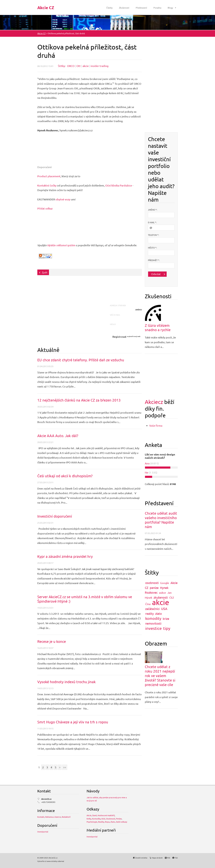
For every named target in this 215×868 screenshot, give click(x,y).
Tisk (176, 858)
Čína (148, 604)
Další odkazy (122, 822)
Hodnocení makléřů (106, 815)
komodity (153, 618)
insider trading (100, 66)
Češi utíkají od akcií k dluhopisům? (65, 476)
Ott (79, 66)
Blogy (170, 8)
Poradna (157, 8)
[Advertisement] (92, 292)
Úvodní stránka (141, 858)
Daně (95, 815)
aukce (162, 593)
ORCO (71, 66)
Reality (101, 822)
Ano (147, 463)
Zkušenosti (124, 8)
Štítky (61, 66)
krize (166, 619)
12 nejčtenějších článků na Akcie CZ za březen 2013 (79, 400)
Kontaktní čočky (47, 185)
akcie (86, 66)
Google (165, 583)
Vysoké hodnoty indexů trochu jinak (67, 682)
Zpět (45, 272)
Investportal (43, 832)
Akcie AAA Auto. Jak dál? (58, 436)
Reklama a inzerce (53, 817)
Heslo (114, 324)
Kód (103, 819)
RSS (169, 858)
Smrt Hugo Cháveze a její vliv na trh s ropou (73, 722)
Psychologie (92, 822)
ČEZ (172, 597)
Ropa (107, 822)
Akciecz (154, 402)
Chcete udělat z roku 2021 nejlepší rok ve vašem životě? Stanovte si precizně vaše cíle (160, 676)
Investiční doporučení (55, 516)
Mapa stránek (157, 858)
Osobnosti (111, 819)
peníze (154, 588)
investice (153, 628)
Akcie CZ (41, 33)
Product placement (49, 176)
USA (164, 609)
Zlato (113, 822)
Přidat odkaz (45, 208)
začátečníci (152, 609)
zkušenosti (161, 597)
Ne (147, 472)
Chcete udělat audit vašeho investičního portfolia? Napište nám (161, 520)
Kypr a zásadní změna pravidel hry (65, 556)
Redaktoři (66, 817)
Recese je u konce (52, 641)
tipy (167, 628)
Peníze (119, 819)
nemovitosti (153, 623)
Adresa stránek (119, 305)
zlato (159, 613)
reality (150, 613)
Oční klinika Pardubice (119, 185)
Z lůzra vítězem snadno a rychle (158, 328)
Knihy (89, 819)
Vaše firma (156, 425)
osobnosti (152, 583)
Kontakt (41, 817)
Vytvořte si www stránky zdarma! (51, 861)
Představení (141, 8)
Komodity (96, 819)
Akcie (89, 815)
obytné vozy (63, 199)
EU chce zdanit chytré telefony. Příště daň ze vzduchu (81, 360)
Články (109, 8)
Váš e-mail (116, 315)
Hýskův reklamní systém (61, 245)
